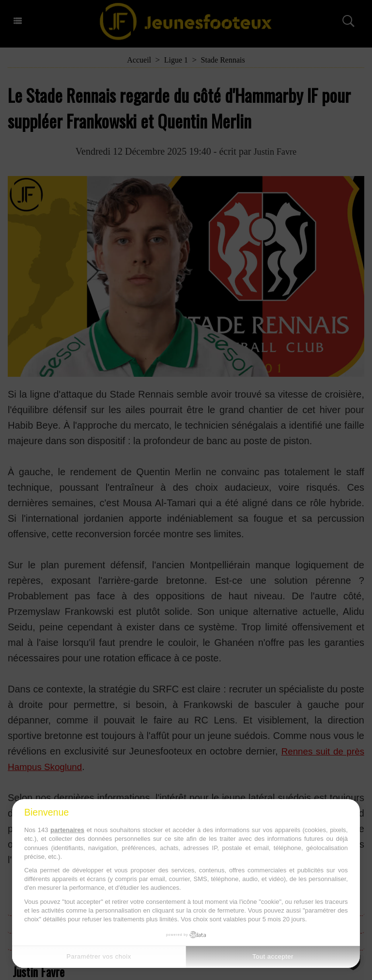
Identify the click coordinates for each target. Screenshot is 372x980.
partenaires (67, 830)
